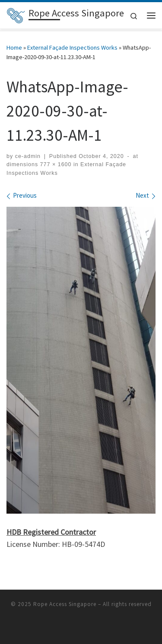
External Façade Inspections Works (72, 47)
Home (14, 47)
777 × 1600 (55, 164)
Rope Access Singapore (65, 604)
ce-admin (28, 156)
